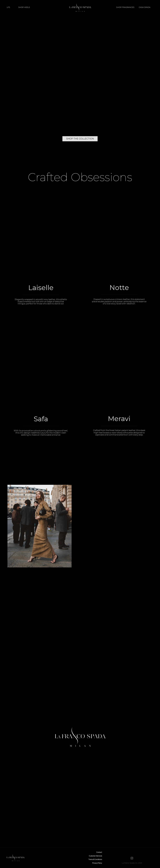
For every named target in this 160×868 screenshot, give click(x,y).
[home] (80, 7)
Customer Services (95, 856)
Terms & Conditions (95, 859)
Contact (99, 852)
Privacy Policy (97, 863)
